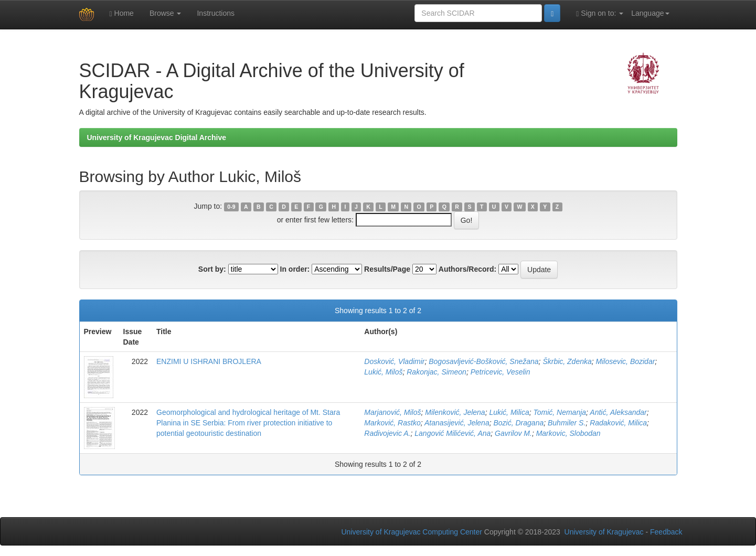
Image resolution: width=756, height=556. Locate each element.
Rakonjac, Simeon (436, 372)
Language (650, 13)
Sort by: (212, 269)
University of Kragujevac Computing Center (412, 532)
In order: (295, 269)
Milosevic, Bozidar (626, 361)
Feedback (666, 532)
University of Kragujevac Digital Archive (157, 137)
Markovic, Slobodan (568, 433)
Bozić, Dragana (518, 423)
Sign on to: (600, 13)
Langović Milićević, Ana (452, 433)
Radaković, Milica (618, 423)
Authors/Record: (467, 269)
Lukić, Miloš (383, 372)
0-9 (231, 207)
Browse (166, 13)
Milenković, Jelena (455, 412)
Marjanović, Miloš (392, 412)
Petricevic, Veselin (501, 372)
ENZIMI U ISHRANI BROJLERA (209, 361)
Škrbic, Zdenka (567, 361)
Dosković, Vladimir (394, 361)
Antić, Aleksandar (618, 412)
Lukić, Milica (509, 412)
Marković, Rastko (392, 423)
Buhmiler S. (567, 423)
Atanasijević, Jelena (457, 423)
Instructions (216, 13)
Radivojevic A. (387, 433)
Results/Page (387, 269)
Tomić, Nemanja (560, 412)
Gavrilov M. (513, 433)
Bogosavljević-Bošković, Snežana (483, 361)
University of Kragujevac (604, 532)
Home (122, 13)
